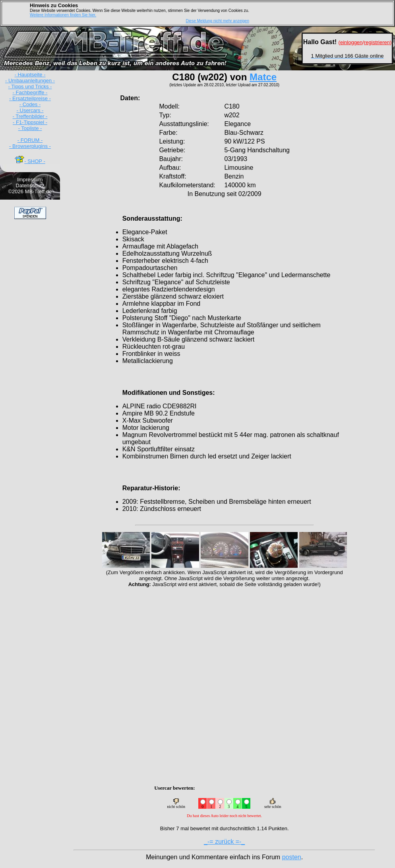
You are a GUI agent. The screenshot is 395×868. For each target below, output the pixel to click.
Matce (263, 77)
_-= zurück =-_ (224, 842)
